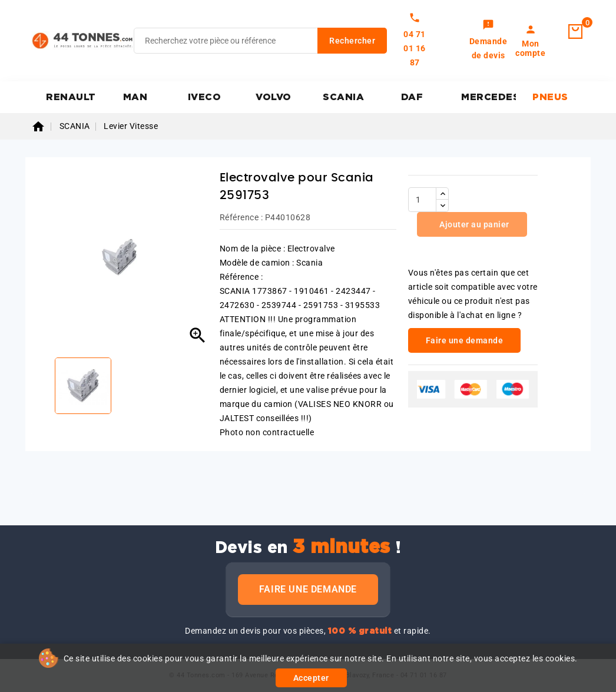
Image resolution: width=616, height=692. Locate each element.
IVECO (205, 97)
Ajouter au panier (473, 224)
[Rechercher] (260, 41)
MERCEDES (489, 97)
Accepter (311, 678)
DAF (412, 97)
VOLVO (274, 97)
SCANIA (343, 97)
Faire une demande (308, 589)
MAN (135, 97)
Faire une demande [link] (465, 340)
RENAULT (71, 97)
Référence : (241, 217)
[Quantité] (422, 200)
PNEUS (550, 97)
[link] (489, 41)
